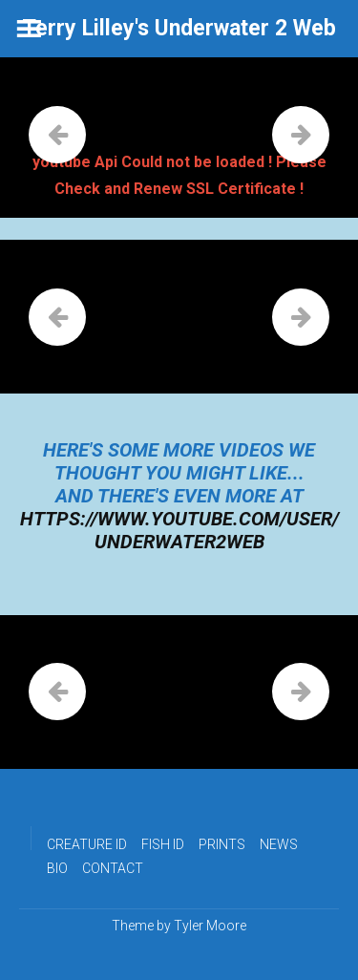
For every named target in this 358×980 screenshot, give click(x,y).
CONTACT (113, 868)
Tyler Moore (210, 926)
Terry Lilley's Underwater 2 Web (179, 28)
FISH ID (163, 844)
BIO (57, 868)
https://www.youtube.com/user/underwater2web (179, 530)
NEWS (279, 844)
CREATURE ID (87, 844)
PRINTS (222, 844)
